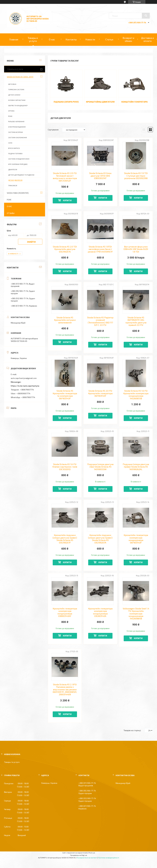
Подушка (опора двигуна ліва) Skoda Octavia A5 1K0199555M (100, 467)
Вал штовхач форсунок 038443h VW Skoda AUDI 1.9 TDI (136, 249)
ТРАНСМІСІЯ (13, 185)
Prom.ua (92, 853)
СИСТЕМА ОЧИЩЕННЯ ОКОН (19, 159)
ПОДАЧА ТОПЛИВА (15, 153)
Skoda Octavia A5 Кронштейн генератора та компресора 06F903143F (65, 395)
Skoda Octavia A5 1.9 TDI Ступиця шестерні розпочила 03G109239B (136, 176)
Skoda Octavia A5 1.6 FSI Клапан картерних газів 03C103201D (65, 467)
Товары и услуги (33, 39)
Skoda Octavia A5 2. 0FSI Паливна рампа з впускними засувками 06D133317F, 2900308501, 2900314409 (65, 690)
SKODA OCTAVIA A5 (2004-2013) (20, 77)
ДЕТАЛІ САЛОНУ (14, 95)
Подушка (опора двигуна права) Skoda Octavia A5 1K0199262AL (136, 467)
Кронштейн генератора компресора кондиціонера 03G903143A (100, 612)
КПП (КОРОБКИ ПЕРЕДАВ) (18, 164)
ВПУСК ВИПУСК (14, 148)
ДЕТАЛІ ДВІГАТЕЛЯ (15, 180)
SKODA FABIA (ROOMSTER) (18, 193)
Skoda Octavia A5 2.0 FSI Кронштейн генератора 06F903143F (100, 393)
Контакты (71, 39)
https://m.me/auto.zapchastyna (25, 386)
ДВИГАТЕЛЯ (13, 169)
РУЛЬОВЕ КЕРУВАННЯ (16, 121)
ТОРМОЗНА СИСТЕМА (16, 89)
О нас (52, 39)
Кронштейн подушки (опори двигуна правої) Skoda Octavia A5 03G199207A (100, 539)
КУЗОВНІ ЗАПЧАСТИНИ (17, 100)
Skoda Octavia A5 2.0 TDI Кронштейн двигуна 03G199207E (65, 249)
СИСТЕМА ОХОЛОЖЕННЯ (17, 137)
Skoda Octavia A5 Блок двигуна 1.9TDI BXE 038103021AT (100, 176)
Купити (67, 200)
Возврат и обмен (128, 39)
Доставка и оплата (147, 39)
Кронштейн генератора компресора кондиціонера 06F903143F (136, 539)
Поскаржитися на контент (87, 858)
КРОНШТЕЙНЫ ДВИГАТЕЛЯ (100, 102)
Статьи (109, 39)
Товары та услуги (12, 762)
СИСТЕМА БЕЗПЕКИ (15, 132)
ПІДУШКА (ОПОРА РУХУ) (66, 102)
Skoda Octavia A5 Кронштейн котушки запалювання (65, 320)
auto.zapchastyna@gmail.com (24, 378)
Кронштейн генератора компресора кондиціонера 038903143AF (65, 612)
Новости (90, 39)
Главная (14, 39)
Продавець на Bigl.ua (79, 855)
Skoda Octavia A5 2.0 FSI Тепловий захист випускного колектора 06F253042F (65, 177)
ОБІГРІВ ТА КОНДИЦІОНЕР (18, 105)
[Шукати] (146, 16)
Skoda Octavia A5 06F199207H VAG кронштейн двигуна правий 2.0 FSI (136, 321)
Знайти (31, 242)
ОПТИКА (11, 111)
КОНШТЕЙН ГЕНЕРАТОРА (134, 102)
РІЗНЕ (10, 116)
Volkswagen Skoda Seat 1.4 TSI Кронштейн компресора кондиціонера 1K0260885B (136, 614)
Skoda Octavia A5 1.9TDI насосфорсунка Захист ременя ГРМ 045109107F (100, 249)
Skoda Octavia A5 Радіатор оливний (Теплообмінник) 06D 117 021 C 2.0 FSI (100, 321)
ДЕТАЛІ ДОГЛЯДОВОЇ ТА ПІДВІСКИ (21, 175)
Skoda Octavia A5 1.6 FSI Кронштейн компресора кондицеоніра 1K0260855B (136, 395)
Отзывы (11, 213)
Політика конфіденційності (109, 858)
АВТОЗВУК (12, 84)
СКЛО (10, 143)
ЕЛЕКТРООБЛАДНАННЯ (17, 127)
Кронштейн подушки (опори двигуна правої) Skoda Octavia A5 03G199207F (65, 539)
